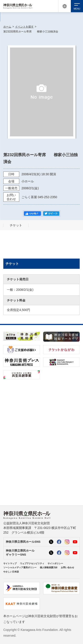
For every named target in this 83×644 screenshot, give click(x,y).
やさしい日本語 (11, 572)
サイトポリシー (55, 563)
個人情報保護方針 (49, 567)
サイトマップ (10, 563)
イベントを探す (24, 27)
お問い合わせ (68, 567)
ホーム (7, 27)
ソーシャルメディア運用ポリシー (20, 567)
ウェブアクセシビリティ (32, 563)
